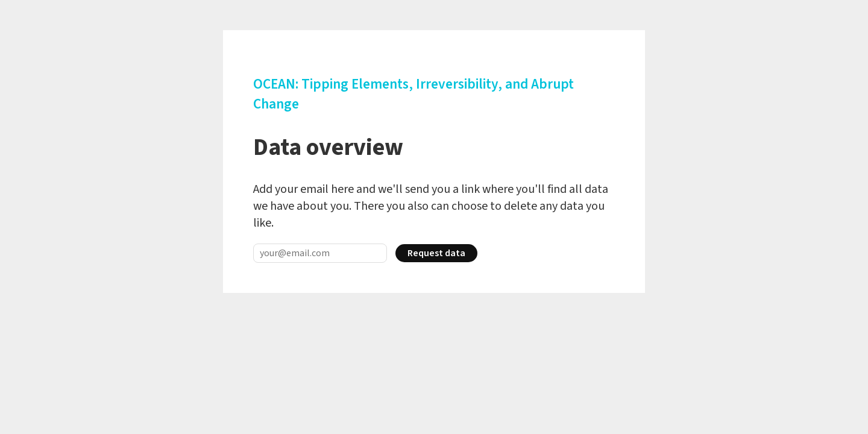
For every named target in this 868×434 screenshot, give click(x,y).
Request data (436, 253)
